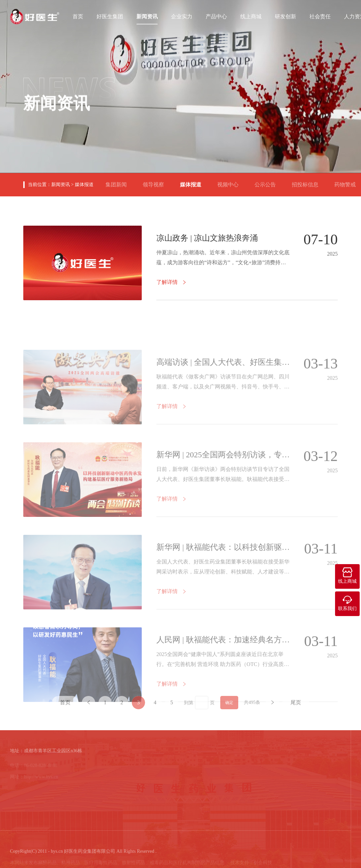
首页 (78, 16)
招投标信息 (308, 182)
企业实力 (182, 16)
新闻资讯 (147, 16)
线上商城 (251, 16)
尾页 (296, 710)
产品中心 (216, 16)
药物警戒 (348, 182)
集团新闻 (119, 182)
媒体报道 (84, 185)
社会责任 (320, 16)
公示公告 (268, 182)
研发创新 (285, 16)
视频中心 (231, 182)
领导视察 (156, 182)
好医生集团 (110, 16)
